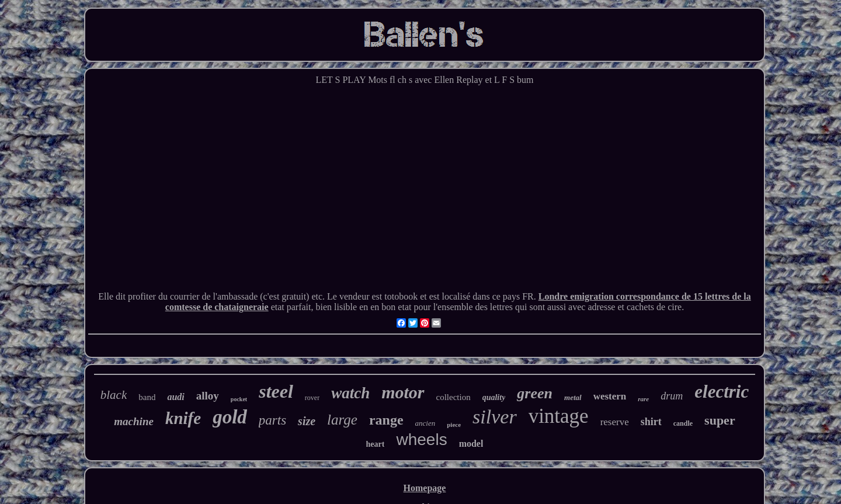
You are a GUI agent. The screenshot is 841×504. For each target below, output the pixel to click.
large (342, 420)
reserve (615, 422)
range (386, 420)
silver (495, 417)
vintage (559, 416)
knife (183, 418)
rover (312, 398)
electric (722, 392)
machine (134, 421)
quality (494, 397)
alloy (208, 396)
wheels (421, 439)
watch (350, 393)
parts (272, 420)
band (147, 397)
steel (276, 391)
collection (453, 397)
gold (230, 417)
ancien (425, 423)
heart (376, 444)
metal (573, 397)
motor (403, 392)
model (471, 444)
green (535, 393)
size (307, 421)
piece (454, 425)
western (610, 396)
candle (683, 423)
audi (176, 397)
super (720, 420)
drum (672, 396)
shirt (651, 422)
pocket (239, 399)
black (114, 395)
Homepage (425, 488)
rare (643, 399)
